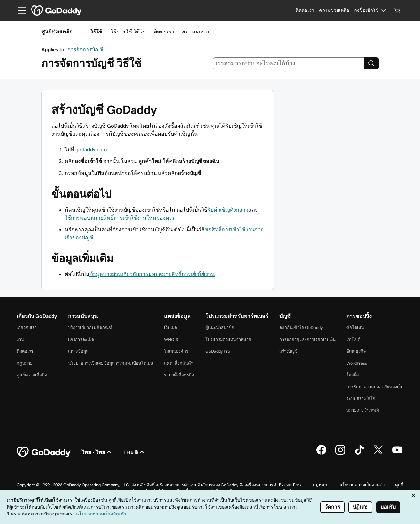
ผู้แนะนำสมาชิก (220, 328)
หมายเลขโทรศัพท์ (363, 410)
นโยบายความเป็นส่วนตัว (362, 485)
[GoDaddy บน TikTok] (359, 454)
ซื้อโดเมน (355, 328)
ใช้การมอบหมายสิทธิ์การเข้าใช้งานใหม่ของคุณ (119, 218)
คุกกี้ (399, 485)
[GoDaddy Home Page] (44, 452)
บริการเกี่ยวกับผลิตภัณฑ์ (90, 328)
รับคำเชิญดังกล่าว (228, 210)
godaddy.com (91, 149)
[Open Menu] (19, 10)
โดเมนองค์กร (176, 351)
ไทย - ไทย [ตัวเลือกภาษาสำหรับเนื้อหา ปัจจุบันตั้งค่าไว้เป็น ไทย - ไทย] (97, 452)
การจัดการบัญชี (85, 49)
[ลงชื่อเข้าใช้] (371, 10)
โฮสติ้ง (353, 375)
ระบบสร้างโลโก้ (361, 398)
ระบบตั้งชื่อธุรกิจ (179, 375)
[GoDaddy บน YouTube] (397, 454)
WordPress (357, 363)
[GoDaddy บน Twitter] (378, 454)
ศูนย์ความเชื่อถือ (32, 375)
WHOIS (171, 339)
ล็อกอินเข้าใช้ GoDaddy (301, 328)
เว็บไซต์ (353, 339)
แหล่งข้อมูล (78, 351)
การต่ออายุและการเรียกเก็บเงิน (307, 339)
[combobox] (289, 63)
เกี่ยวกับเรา (27, 328)
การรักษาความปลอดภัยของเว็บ (375, 387)
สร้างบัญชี (288, 351)
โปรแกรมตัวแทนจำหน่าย (228, 339)
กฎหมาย (25, 363)
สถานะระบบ (196, 31)
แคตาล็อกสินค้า (179, 363)
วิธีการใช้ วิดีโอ (128, 31)
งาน (20, 339)
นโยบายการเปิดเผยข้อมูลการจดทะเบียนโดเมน (111, 363)
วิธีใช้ (96, 31)
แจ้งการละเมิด (81, 339)
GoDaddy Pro (218, 351)
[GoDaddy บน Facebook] (321, 454)
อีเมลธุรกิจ (356, 351)
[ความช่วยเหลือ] (334, 10)
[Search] (371, 63)
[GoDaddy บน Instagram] (340, 454)
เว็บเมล (170, 328)
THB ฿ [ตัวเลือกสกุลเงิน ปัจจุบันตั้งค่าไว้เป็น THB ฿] (135, 452)
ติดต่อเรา (164, 31)
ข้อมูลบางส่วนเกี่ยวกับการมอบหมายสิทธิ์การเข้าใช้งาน (152, 274)
